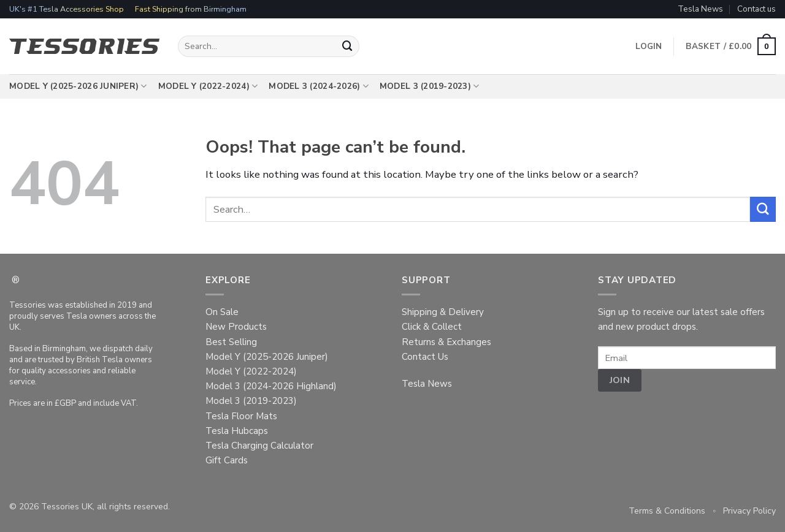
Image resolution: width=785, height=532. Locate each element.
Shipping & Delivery (443, 312)
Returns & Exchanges (446, 342)
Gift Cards (227, 460)
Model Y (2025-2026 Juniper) (78, 86)
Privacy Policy (749, 511)
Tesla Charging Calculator (259, 446)
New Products (236, 327)
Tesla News (700, 9)
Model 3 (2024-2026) (319, 86)
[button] (731, 47)
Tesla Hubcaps (237, 431)
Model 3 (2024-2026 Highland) (271, 386)
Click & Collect (432, 327)
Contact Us (425, 357)
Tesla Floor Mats (241, 416)
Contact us (756, 9)
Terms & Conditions (667, 511)
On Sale (222, 312)
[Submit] (348, 46)
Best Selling (231, 342)
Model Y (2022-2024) (208, 86)
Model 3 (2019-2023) (430, 86)
